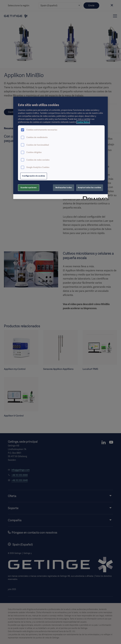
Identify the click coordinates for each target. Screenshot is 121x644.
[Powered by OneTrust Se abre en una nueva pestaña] (94, 197)
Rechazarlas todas (64, 188)
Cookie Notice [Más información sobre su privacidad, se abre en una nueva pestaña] (83, 122)
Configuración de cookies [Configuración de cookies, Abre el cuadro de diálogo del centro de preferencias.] (34, 176)
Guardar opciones (29, 188)
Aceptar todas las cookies (90, 188)
